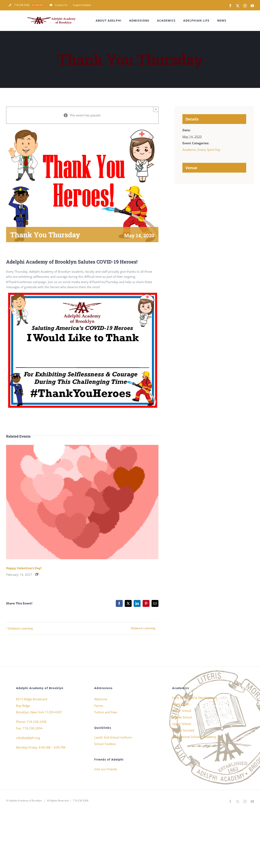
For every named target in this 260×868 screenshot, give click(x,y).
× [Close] (156, 109)
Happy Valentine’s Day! (24, 568)
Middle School (182, 717)
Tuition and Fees (106, 712)
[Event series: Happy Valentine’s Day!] (37, 574)
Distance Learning (20, 628)
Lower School (182, 711)
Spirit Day (214, 150)
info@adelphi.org (28, 738)
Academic (189, 150)
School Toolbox (105, 744)
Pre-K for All (181, 704)
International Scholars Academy (194, 737)
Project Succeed (183, 730)
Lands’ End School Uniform (113, 737)
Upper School (182, 724)
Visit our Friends (106, 769)
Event (201, 150)
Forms (99, 706)
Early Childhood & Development (195, 698)
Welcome (101, 699)
